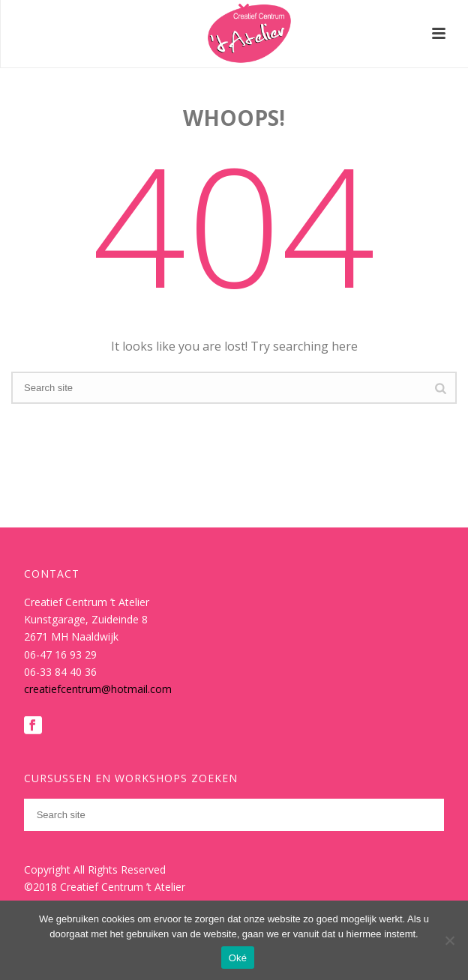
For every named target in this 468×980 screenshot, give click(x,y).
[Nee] (449, 940)
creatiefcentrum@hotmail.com (98, 689)
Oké (238, 958)
